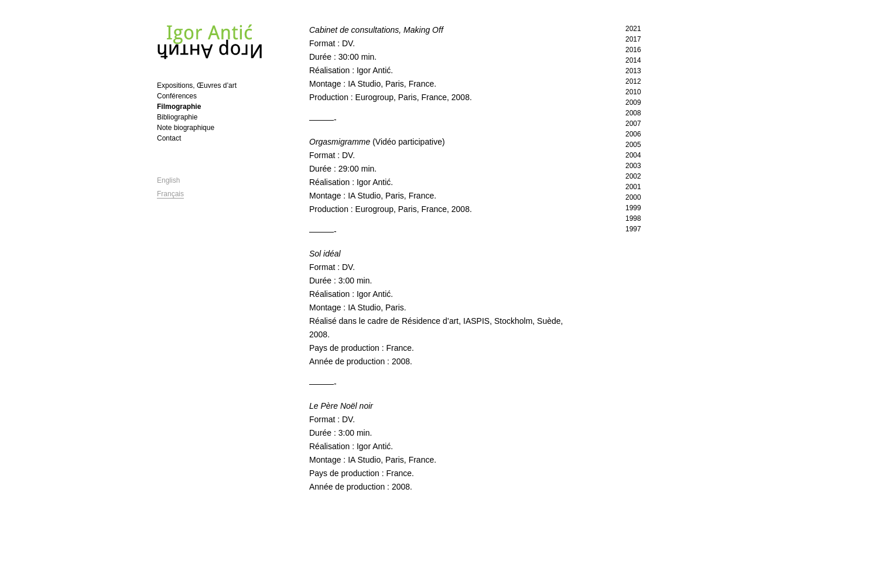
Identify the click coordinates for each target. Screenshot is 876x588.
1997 (633, 229)
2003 (633, 166)
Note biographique (186, 128)
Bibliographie (177, 117)
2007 (633, 124)
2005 (633, 145)
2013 (633, 71)
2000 (633, 197)
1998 (633, 218)
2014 (633, 60)
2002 (633, 176)
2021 (633, 29)
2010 (633, 92)
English (168, 180)
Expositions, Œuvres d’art (197, 86)
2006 (633, 134)
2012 (633, 81)
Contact (169, 138)
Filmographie (179, 107)
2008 (633, 113)
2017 (633, 39)
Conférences (177, 96)
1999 (633, 208)
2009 (633, 102)
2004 (633, 155)
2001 (633, 187)
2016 (633, 50)
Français (170, 194)
